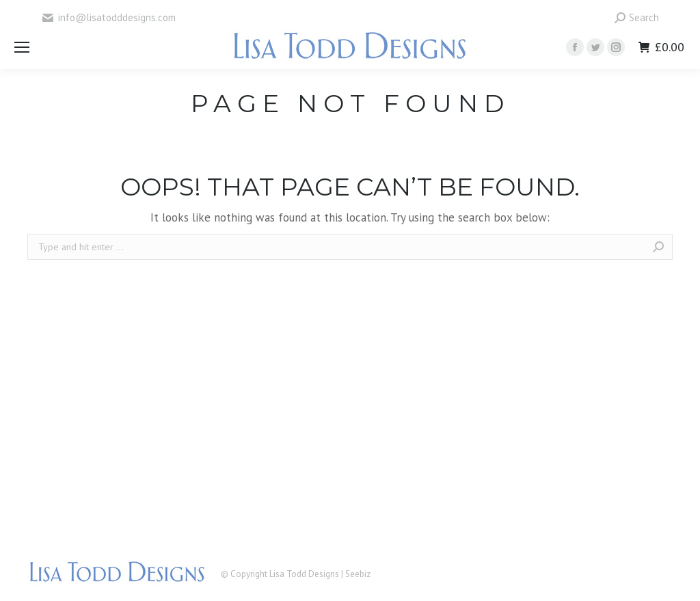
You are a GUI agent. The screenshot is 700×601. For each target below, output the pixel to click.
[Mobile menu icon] (22, 47)
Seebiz (358, 574)
